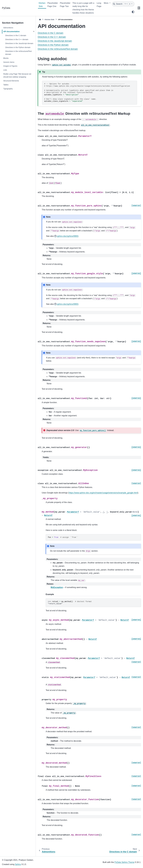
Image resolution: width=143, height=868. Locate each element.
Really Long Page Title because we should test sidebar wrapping (17, 75)
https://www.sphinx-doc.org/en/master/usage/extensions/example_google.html (103, 493)
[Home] (40, 20)
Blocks (6, 58)
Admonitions (8, 28)
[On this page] (139, 8)
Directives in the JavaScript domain (19, 43)
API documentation (11, 32)
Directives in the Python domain (18, 47)
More (106, 3)
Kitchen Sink (42, 5)
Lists (5, 70)
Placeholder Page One (53, 5)
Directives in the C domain (16, 35)
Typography (8, 89)
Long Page (99, 5)
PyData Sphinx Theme (124, 862)
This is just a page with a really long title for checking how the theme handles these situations (83, 8)
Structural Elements (11, 81)
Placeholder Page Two (65, 5)
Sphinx (18, 864)
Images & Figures (10, 66)
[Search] (123, 4)
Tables (6, 85)
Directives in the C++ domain (17, 39)
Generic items (9, 62)
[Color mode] (133, 12)
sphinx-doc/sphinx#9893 (68, 236)
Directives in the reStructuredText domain (18, 53)
